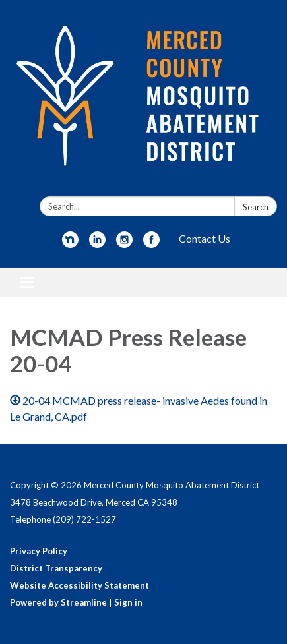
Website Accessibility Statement (80, 585)
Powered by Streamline (58, 602)
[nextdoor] (70, 244)
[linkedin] (97, 244)
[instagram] (124, 244)
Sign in (128, 602)
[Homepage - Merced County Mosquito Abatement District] (143, 101)
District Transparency (56, 568)
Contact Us (205, 238)
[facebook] (151, 244)
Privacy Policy (39, 551)
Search (256, 207)
